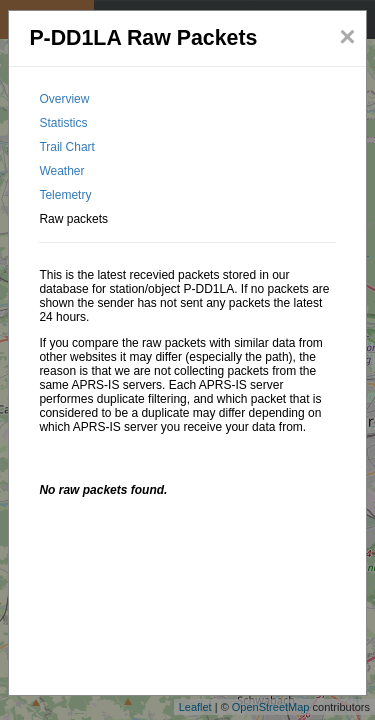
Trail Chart (67, 147)
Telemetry (65, 195)
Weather (61, 171)
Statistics (63, 123)
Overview (64, 99)
